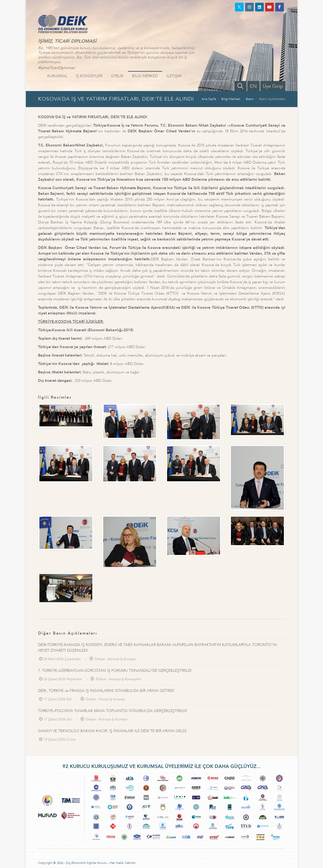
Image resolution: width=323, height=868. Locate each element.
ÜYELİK (117, 76)
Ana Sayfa (209, 99)
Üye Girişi (273, 86)
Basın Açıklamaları (272, 99)
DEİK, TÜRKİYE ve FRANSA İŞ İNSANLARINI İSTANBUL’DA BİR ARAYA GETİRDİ (106, 691)
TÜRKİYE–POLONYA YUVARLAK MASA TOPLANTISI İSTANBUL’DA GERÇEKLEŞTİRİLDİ (112, 711)
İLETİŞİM (174, 76)
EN (253, 86)
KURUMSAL (57, 76)
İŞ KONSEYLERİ (89, 76)
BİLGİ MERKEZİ (145, 76)
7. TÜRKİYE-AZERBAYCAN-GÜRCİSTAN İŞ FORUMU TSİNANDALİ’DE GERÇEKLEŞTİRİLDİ (115, 671)
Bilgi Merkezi (231, 99)
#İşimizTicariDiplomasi (56, 68)
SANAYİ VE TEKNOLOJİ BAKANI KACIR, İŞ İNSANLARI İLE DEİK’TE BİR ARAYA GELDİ (112, 731)
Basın (250, 99)
